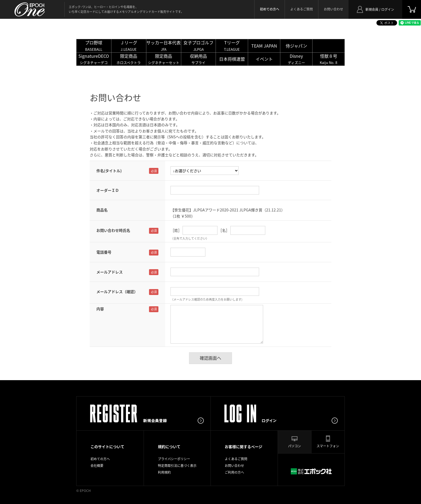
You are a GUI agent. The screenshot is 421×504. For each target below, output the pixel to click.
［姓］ (176, 230)
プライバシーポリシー (174, 459)
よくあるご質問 (302, 9)
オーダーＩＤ (108, 190)
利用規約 (164, 472)
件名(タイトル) (109, 171)
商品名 (102, 210)
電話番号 (104, 252)
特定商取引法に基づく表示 (177, 466)
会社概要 (97, 466)
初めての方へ (100, 459)
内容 (100, 309)
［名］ (224, 230)
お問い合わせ (333, 9)
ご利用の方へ (234, 472)
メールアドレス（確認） (117, 291)
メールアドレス (110, 272)
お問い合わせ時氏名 (113, 230)
